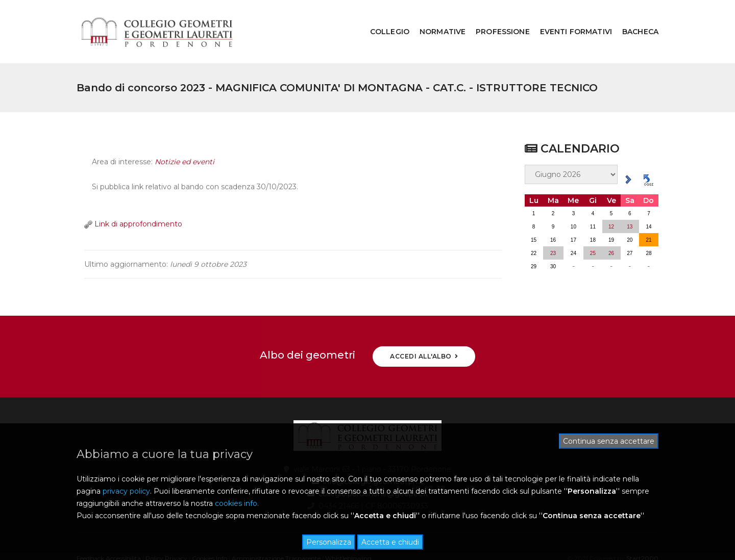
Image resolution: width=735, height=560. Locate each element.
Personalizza (329, 542)
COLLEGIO (382, 18)
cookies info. (237, 503)
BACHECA (633, 18)
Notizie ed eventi (185, 141)
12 (611, 200)
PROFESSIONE (495, 18)
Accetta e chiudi (390, 542)
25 (593, 227)
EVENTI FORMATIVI (568, 18)
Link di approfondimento (133, 203)
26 (611, 227)
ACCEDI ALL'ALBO (424, 330)
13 (630, 200)
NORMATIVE (435, 18)
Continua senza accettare (609, 441)
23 (553, 227)
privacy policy (126, 491)
